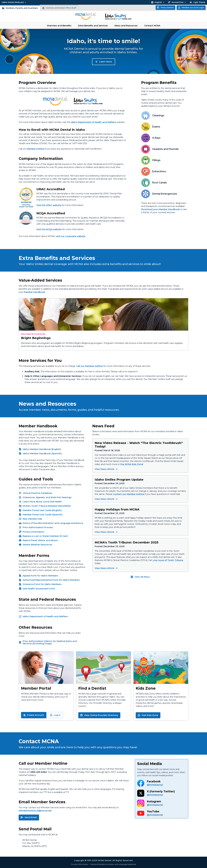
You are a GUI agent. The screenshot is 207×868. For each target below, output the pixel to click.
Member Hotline (36, 149)
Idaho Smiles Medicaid (14, 2)
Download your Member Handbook (160, 209)
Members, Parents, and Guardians (20, 8)
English (158, 2)
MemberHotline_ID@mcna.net (35, 811)
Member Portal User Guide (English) (42, 510)
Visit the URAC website (49, 205)
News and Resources (126, 26)
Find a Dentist (165, 8)
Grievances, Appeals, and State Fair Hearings (47, 497)
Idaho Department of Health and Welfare (93, 122)
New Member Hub (32, 519)
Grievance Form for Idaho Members (42, 584)
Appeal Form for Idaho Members (40, 576)
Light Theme (197, 2)
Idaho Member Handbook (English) (42, 449)
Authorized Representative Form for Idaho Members (51, 580)
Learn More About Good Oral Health (42, 502)
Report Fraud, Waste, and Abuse (40, 540)
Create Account (33, 715)
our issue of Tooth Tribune (169, 560)
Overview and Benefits (59, 26)
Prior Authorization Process (38, 527)
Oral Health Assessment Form (39, 589)
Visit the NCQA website (49, 229)
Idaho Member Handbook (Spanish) (42, 454)
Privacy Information (33, 532)
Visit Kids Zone (148, 715)
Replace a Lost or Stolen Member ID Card (45, 536)
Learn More (103, 62)
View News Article (106, 469)
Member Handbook (34, 292)
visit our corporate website (71, 236)
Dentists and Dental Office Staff (59, 8)
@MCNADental (155, 785)
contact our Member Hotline (129, 494)
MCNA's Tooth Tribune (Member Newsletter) (47, 506)
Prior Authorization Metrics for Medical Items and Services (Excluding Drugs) (50, 642)
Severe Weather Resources (37, 545)
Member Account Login (191, 8)
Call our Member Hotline (89, 366)
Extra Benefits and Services (93, 26)
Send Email (29, 817)
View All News (140, 577)
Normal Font (177, 2)
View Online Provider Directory (99, 715)
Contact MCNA (152, 26)
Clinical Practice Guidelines (37, 493)
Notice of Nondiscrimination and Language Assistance (53, 523)
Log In (55, 715)
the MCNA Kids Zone (132, 464)
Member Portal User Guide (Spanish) (42, 515)
